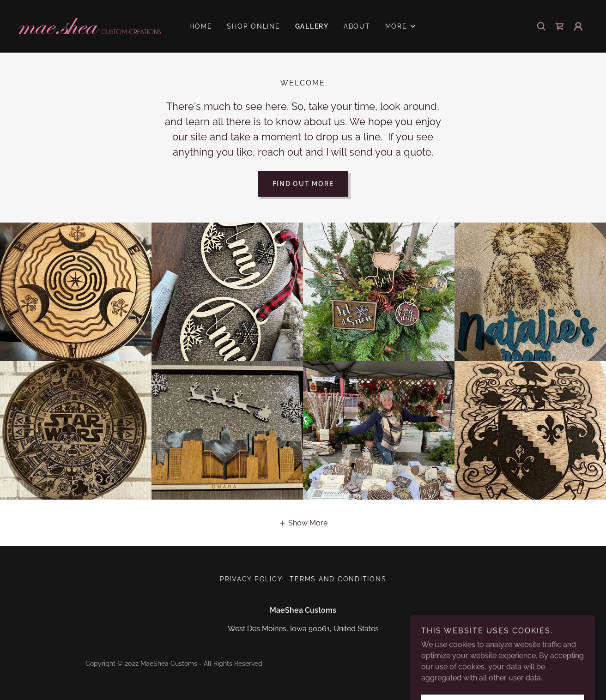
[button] (401, 26)
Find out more (303, 184)
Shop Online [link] (253, 26)
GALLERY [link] (312, 26)
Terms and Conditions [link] (338, 579)
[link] (90, 26)
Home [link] (201, 26)
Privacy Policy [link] (251, 579)
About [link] (357, 26)
